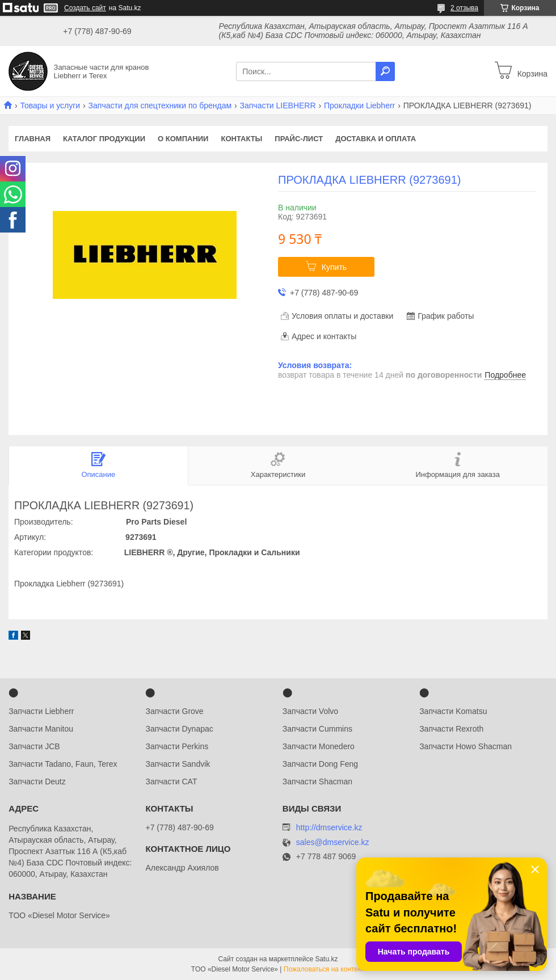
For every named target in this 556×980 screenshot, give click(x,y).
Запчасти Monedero (319, 746)
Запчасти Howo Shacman (466, 746)
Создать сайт (85, 8)
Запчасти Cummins (317, 729)
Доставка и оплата (376, 139)
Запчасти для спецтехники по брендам (160, 105)
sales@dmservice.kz (333, 842)
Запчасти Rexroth (451, 729)
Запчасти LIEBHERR (278, 105)
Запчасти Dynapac (179, 729)
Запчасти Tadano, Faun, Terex (63, 764)
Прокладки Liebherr (359, 105)
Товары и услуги (50, 105)
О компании (183, 139)
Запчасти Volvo (310, 711)
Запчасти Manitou (41, 729)
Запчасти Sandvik (178, 764)
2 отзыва (464, 8)
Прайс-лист (299, 139)
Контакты (241, 139)
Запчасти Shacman (317, 782)
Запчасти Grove (174, 711)
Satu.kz (326, 959)
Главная (33, 139)
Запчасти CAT (171, 782)
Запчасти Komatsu (453, 711)
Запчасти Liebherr (41, 711)
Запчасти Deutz (37, 782)
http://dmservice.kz (329, 827)
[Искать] (385, 71)
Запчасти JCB (34, 746)
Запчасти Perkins (177, 746)
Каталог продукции (104, 139)
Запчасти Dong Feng (320, 764)
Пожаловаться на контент (324, 969)
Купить (334, 267)
